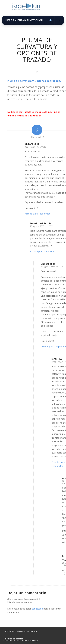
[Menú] (59, 7)
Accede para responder (37, 214)
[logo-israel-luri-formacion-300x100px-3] (27, 7)
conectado (37, 609)
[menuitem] (59, 7)
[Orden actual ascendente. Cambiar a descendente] (59, 20)
